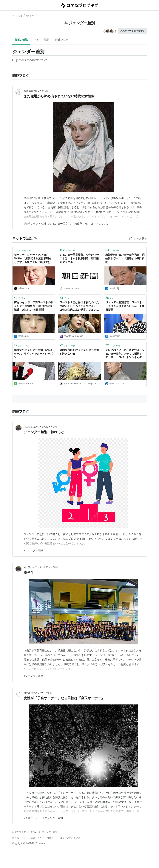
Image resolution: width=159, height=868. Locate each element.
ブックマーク (23, 250)
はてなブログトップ (70, 838)
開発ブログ (52, 838)
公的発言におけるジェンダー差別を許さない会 (79, 352)
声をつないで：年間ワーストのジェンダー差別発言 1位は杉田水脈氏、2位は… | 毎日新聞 (34, 306)
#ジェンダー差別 (58, 224)
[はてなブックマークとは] (35, 238)
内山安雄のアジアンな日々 (37, 427)
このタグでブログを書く (132, 31)
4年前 (49, 693)
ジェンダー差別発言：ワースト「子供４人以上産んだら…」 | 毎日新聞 (125, 306)
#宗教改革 (76, 224)
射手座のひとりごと (34, 693)
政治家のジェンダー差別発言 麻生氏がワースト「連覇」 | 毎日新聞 (125, 258)
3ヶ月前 (46, 91)
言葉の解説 (21, 40)
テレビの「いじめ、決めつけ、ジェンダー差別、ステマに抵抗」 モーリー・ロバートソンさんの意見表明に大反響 (125, 354)
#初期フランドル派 (35, 224)
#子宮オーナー (32, 818)
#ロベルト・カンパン (97, 224)
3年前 (56, 427)
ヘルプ (41, 838)
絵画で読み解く (32, 91)
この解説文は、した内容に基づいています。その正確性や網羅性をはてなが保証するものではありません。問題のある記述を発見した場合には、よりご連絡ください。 (30, 61)
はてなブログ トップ (24, 16)
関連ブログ (62, 40)
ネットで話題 (41, 40)
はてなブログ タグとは (24, 838)
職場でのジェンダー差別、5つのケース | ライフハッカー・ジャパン (33, 354)
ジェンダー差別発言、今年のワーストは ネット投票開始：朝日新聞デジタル (79, 258)
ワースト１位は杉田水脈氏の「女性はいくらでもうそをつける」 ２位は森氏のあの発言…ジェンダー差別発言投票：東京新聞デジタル (79, 306)
